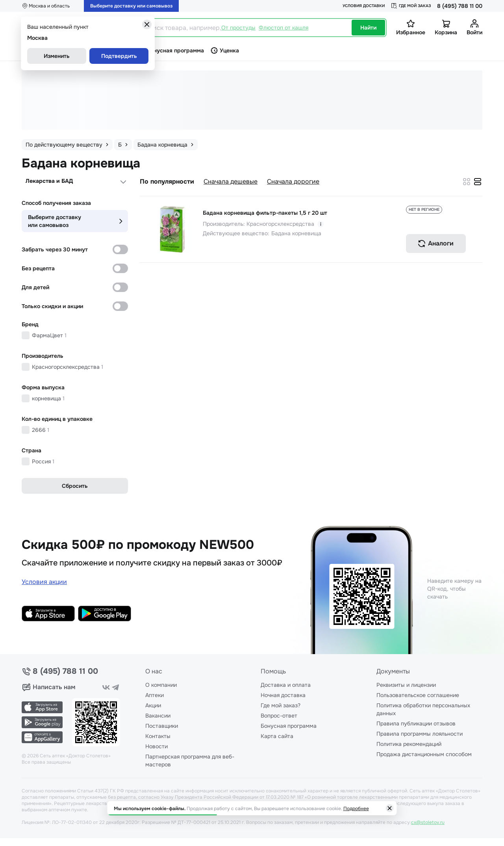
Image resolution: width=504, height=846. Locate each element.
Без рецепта (38, 268)
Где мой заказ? (281, 705)
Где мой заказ (411, 6)
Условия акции (44, 582)
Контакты (158, 736)
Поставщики (162, 726)
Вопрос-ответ (279, 716)
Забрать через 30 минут (55, 249)
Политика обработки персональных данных (423, 709)
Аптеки (155, 695)
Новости (157, 746)
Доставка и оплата (286, 685)
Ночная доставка (283, 695)
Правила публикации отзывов (416, 723)
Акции (153, 705)
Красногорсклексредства (68, 367)
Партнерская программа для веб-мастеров (190, 760)
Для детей (35, 287)
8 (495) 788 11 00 (460, 6)
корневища (48, 398)
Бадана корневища (296, 233)
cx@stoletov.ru (428, 822)
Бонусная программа (289, 726)
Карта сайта (277, 736)
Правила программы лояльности (420, 734)
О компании (161, 685)
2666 (41, 430)
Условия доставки (364, 6)
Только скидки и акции (52, 306)
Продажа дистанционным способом (424, 754)
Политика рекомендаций (409, 744)
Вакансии (158, 716)
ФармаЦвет (49, 335)
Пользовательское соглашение (418, 695)
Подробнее (356, 809)
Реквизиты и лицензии (406, 685)
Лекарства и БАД (49, 181)
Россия (43, 461)
